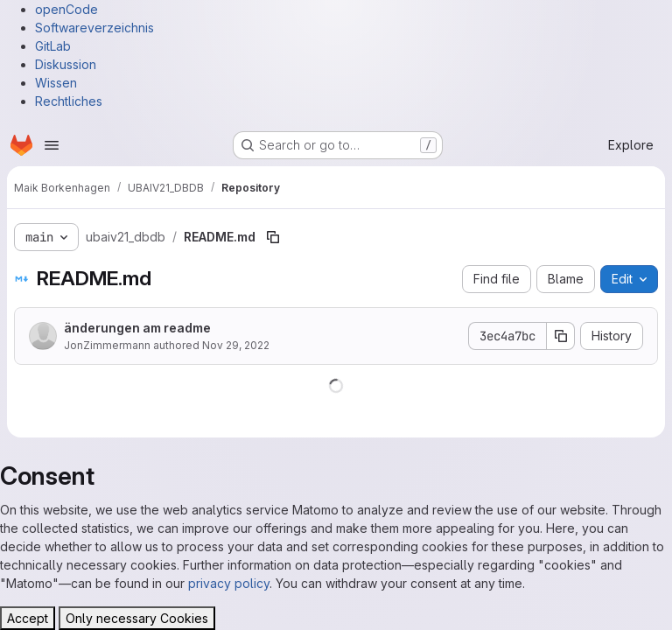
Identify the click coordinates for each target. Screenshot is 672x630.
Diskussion (66, 64)
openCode (66, 9)
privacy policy (229, 583)
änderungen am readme (137, 328)
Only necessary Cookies (137, 618)
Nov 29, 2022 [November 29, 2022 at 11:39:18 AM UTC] (236, 345)
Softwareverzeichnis (94, 28)
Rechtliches (69, 101)
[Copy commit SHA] (561, 336)
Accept (28, 618)
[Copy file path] (273, 237)
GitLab (53, 46)
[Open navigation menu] (52, 145)
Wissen (56, 83)
